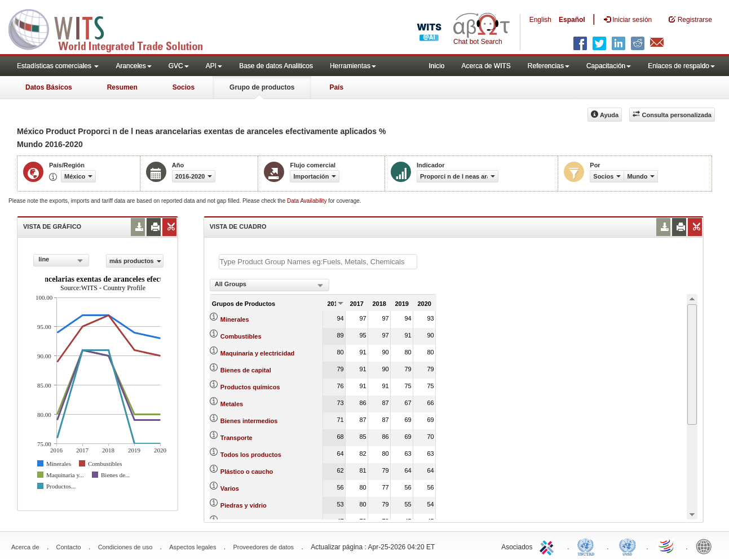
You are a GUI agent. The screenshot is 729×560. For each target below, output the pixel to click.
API (214, 66)
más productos (135, 261)
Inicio (436, 66)
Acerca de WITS (486, 66)
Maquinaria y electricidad (257, 353)
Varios (230, 488)
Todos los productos (251, 455)
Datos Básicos (49, 87)
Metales (232, 404)
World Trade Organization (667, 546)
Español (572, 20)
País (336, 87)
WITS (113, 28)
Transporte (237, 438)
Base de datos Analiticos (276, 66)
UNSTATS (628, 546)
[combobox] (61, 260)
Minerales (235, 319)
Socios (184, 87)
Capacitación (609, 66)
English (540, 20)
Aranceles (133, 66)
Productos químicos (250, 387)
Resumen (122, 87)
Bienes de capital (246, 370)
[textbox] (318, 262)
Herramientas (353, 66)
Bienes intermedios (249, 421)
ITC (549, 546)
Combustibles (241, 336)
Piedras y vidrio (244, 505)
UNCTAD (588, 546)
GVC (179, 66)
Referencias (549, 66)
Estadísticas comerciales (58, 66)
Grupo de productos (262, 87)
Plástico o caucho (247, 472)
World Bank (706, 546)
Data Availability (308, 201)
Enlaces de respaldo (681, 66)
